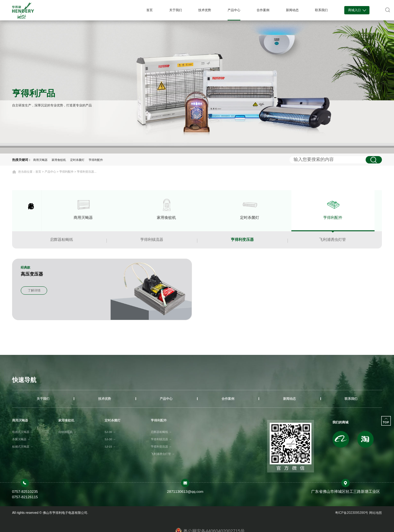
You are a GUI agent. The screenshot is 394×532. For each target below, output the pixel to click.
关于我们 (176, 10)
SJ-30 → (110, 439)
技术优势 (205, 10)
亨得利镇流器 (152, 240)
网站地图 (376, 513)
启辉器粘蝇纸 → (161, 432)
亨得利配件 (96, 160)
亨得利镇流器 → (161, 439)
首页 (150, 10)
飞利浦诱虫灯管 (332, 240)
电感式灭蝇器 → (23, 432)
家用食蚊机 (59, 160)
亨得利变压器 (242, 240)
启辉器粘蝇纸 (62, 240)
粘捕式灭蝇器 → (23, 447)
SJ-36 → (110, 432)
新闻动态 (292, 10)
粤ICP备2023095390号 (352, 513)
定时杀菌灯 (77, 160)
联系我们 (321, 10)
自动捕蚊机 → (67, 432)
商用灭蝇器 (40, 160)
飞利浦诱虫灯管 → (163, 454)
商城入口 (357, 10)
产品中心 (234, 10)
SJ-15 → (110, 447)
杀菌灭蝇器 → (21, 439)
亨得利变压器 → (161, 447)
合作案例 (263, 10)
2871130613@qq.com (185, 492)
